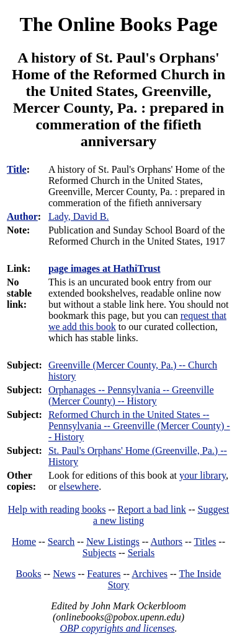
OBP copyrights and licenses (117, 628)
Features (104, 574)
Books (29, 574)
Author (22, 216)
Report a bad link (152, 509)
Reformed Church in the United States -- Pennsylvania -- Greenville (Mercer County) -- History (139, 426)
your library (203, 475)
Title (17, 169)
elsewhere (79, 486)
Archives (150, 574)
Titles (205, 542)
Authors (167, 542)
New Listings (113, 542)
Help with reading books (57, 509)
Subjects (99, 553)
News (64, 574)
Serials (141, 553)
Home (24, 542)
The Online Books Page (118, 24)
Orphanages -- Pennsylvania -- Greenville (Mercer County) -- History (131, 395)
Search (61, 542)
